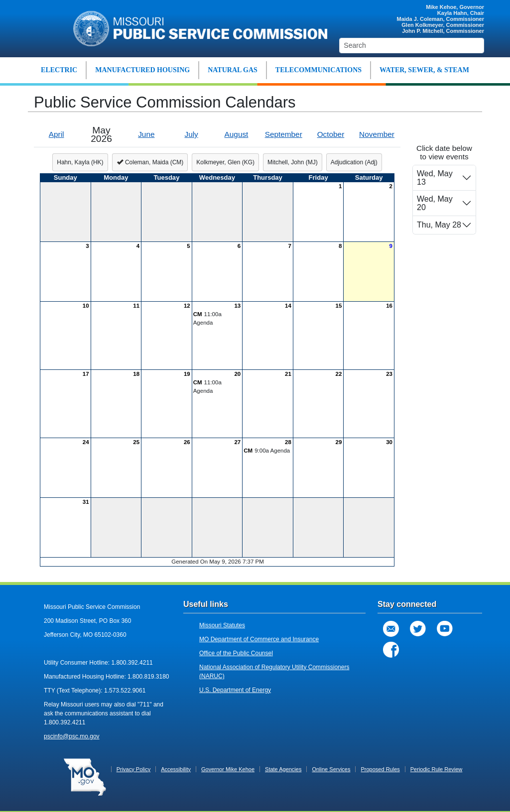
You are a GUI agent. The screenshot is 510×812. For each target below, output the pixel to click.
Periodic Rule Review (437, 769)
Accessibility (176, 769)
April (57, 134)
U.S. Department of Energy (235, 690)
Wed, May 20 (435, 203)
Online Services (331, 769)
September (284, 134)
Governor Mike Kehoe (228, 769)
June (146, 134)
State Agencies (283, 769)
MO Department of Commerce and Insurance (259, 639)
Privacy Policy (133, 769)
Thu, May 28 (439, 225)
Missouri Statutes (222, 625)
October (331, 134)
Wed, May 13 (435, 178)
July (191, 134)
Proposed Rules (380, 769)
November (377, 134)
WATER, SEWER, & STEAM (424, 70)
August (237, 134)
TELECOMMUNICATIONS (319, 70)
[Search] (412, 46)
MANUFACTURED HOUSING (142, 70)
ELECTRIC (59, 70)
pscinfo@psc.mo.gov (72, 736)
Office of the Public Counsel (236, 653)
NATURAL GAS (233, 70)
